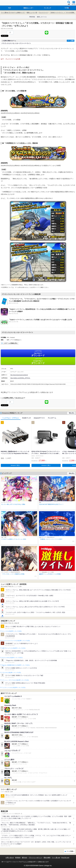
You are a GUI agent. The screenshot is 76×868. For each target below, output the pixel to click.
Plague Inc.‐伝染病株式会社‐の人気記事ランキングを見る (16, 665)
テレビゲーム (52, 418)
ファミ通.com (56, 858)
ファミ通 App (7, 3)
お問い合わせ (10, 858)
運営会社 (25, 858)
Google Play (38, 361)
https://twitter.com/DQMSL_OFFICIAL (20, 378)
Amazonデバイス (39, 418)
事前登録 (32, 17)
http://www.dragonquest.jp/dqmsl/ (19, 375)
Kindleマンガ (26, 418)
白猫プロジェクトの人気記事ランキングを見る (14, 648)
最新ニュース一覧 (32, 13)
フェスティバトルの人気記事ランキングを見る (14, 688)
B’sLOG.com (65, 858)
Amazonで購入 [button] (15, 465)
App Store (38, 353)
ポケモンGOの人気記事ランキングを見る (12, 658)
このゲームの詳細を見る (10, 343)
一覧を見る (71, 413)
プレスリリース (43, 13)
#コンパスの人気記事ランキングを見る (12, 631)
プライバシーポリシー (35, 858)
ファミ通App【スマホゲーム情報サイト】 (13, 13)
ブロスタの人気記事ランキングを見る (11, 673)
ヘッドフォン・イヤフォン (11, 418)
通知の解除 (47, 858)
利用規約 (18, 858)
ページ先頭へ (70, 851)
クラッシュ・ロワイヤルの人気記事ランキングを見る (15, 680)
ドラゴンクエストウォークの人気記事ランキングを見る (16, 641)
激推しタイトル (42, 17)
